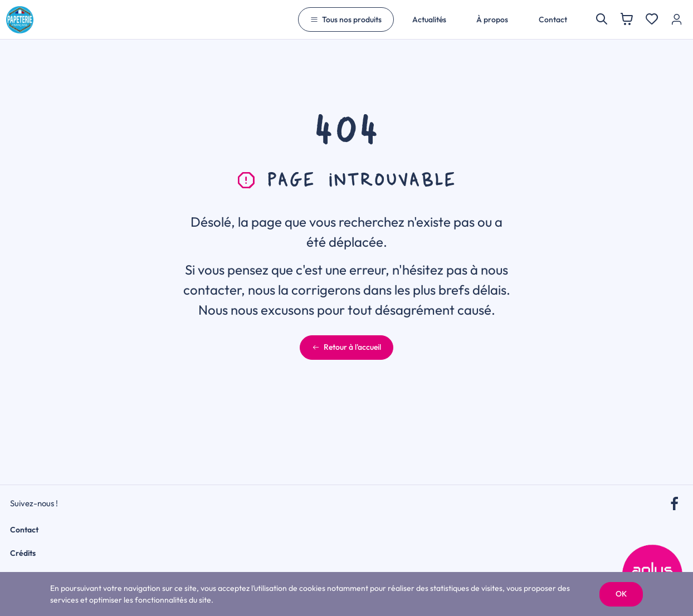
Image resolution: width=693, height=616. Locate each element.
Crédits (23, 553)
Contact (553, 19)
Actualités (429, 19)
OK (621, 594)
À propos (492, 19)
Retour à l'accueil (346, 347)
